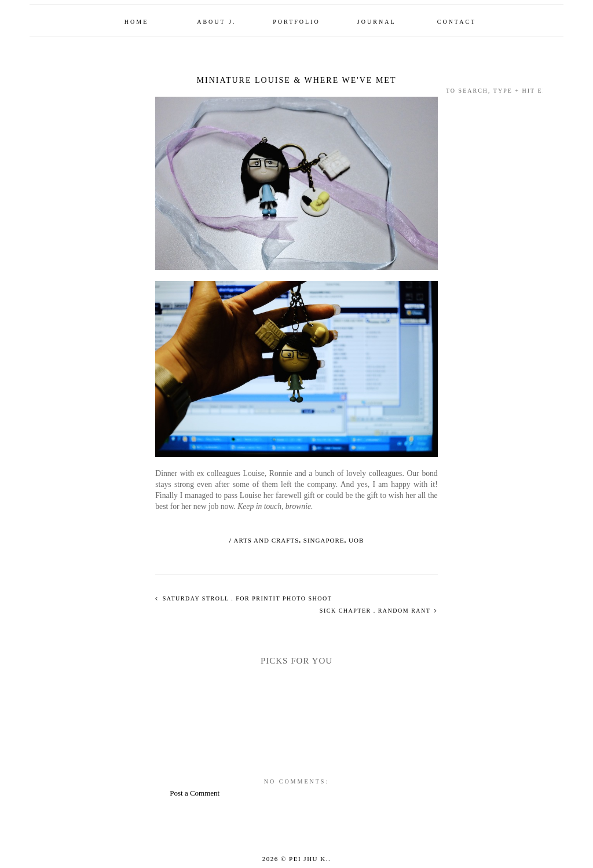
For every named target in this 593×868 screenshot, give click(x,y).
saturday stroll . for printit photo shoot (246, 598)
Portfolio (296, 22)
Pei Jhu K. (309, 859)
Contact (457, 22)
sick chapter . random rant (376, 611)
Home (136, 22)
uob (356, 540)
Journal (377, 22)
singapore (324, 540)
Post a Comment (195, 793)
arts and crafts (267, 540)
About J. (216, 22)
